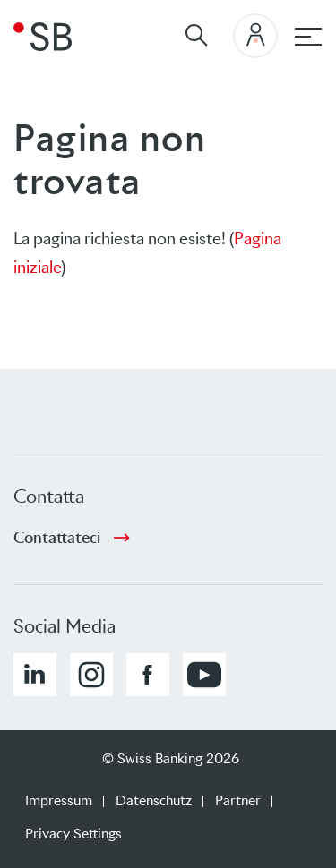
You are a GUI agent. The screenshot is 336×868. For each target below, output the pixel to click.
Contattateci (57, 538)
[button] (35, 675)
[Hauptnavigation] (308, 37)
